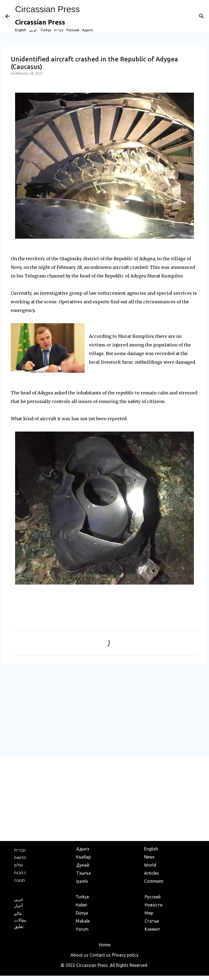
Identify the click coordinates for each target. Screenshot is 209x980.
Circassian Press (47, 9)
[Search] (201, 16)
